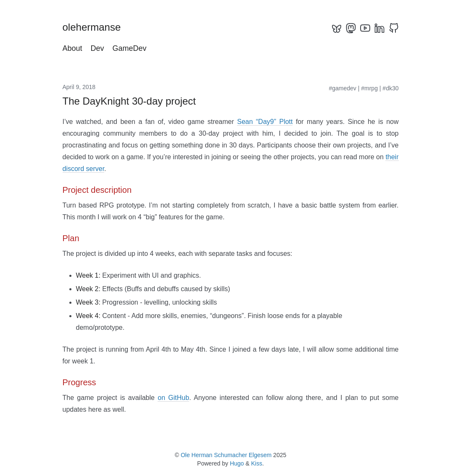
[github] (394, 28)
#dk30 (390, 88)
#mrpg (369, 88)
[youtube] (365, 28)
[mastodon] (351, 28)
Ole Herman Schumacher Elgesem (226, 455)
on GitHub (173, 398)
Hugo (237, 463)
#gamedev (342, 88)
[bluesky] (337, 28)
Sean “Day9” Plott (265, 122)
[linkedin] (379, 28)
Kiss (257, 463)
